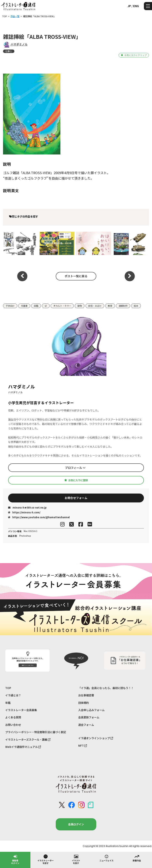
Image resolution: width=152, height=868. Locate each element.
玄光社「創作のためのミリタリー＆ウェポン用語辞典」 (20, 243)
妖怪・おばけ (95, 306)
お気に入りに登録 (76, 480)
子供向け (10, 306)
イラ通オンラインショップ (96, 738)
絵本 (136, 306)
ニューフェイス (107, 858)
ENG (136, 6)
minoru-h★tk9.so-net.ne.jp (27, 507)
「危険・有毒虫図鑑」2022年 (57, 243)
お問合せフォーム (76, 498)
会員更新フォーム (89, 717)
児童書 (24, 306)
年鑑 (8, 703)
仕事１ (9, 51)
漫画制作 (123, 306)
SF (46, 306)
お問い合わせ (13, 725)
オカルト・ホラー (62, 306)
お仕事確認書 (86, 695)
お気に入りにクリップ (134, 55)
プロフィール (75, 468)
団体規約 (83, 703)
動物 (80, 306)
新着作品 (137, 858)
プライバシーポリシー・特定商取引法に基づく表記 (36, 732)
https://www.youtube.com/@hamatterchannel (39, 517)
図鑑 (36, 306)
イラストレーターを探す (46, 859)
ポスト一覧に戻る (76, 276)
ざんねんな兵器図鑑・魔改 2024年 (130, 243)
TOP (8, 688)
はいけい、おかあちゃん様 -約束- (93, 243)
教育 (110, 306)
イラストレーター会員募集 (21, 710)
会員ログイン (76, 824)
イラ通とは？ (13, 695)
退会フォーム (86, 725)
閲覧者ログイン (15, 859)
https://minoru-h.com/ (24, 512)
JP (129, 6)
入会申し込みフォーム (91, 710)
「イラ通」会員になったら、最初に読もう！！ (106, 688)
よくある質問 (13, 717)
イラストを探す (76, 859)
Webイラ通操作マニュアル (23, 747)
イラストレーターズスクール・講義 (28, 740)
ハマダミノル (19, 44)
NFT (83, 746)
